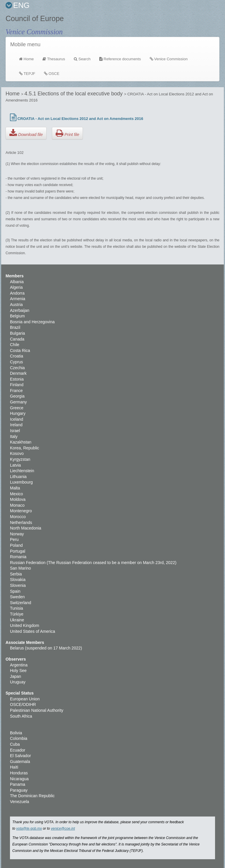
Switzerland (21, 603)
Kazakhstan (21, 442)
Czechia (17, 368)
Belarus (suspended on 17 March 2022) (46, 648)
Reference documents (120, 59)
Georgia (17, 396)
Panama (18, 784)
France (16, 391)
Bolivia (16, 733)
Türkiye (17, 614)
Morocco (18, 517)
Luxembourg (21, 482)
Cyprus (16, 362)
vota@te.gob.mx (29, 829)
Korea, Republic (25, 448)
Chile (15, 345)
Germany (18, 402)
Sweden (17, 597)
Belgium (17, 316)
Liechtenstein (22, 471)
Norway (17, 534)
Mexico (16, 494)
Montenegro (21, 511)
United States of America (33, 631)
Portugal (18, 551)
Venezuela (19, 802)
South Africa (21, 716)
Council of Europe (35, 18)
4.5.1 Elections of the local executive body (74, 94)
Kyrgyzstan (20, 459)
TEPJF (27, 74)
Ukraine (17, 620)
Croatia (17, 356)
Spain (15, 591)
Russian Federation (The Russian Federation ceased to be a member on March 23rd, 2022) (93, 563)
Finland (17, 385)
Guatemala (20, 762)
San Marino (21, 568)
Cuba (15, 744)
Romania (18, 557)
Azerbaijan (20, 310)
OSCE (52, 74)
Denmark (18, 373)
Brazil (15, 327)
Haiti (14, 767)
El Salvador (21, 756)
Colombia (19, 738)
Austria (16, 305)
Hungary (18, 413)
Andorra (17, 293)
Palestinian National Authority (37, 710)
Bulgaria (17, 333)
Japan (16, 676)
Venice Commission (34, 32)
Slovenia (18, 585)
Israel (15, 431)
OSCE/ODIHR (23, 704)
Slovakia (18, 580)
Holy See (18, 671)
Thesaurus (54, 59)
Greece (17, 408)
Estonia (17, 379)
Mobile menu (25, 44)
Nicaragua (19, 779)
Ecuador (18, 750)
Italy (14, 436)
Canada (17, 339)
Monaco (17, 505)
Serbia (16, 574)
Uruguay (18, 682)
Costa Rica (20, 350)
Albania (17, 282)
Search (82, 59)
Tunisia (17, 608)
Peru (14, 539)
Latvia (15, 465)
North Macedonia (26, 528)
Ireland (16, 425)
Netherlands (21, 522)
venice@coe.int (63, 829)
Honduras (19, 773)
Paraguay (19, 790)
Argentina (19, 665)
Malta (15, 488)
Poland (16, 545)
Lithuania (18, 477)
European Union (25, 699)
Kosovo (17, 453)
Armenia (18, 299)
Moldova (18, 499)
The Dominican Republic (32, 796)
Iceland (17, 419)
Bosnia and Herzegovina (32, 322)
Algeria (16, 287)
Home (29, 59)
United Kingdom (25, 625)
